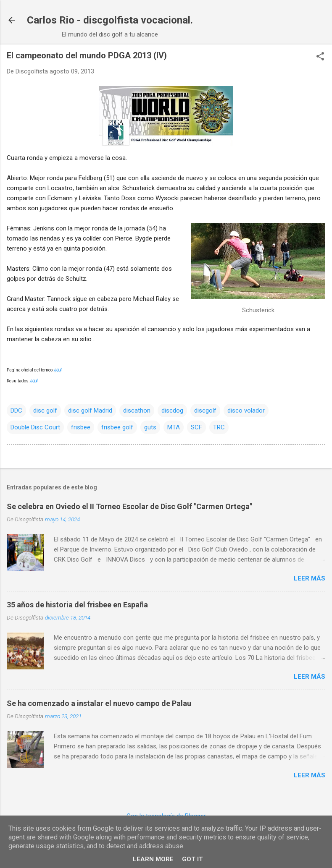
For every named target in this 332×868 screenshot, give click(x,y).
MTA (174, 427)
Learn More (153, 859)
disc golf (45, 410)
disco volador (246, 410)
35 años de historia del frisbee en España (77, 605)
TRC (219, 427)
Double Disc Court (35, 427)
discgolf (205, 410)
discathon (137, 410)
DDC (16, 410)
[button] (320, 57)
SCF (196, 427)
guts (150, 427)
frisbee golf (117, 427)
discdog (172, 410)
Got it (192, 859)
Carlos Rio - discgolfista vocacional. (110, 20)
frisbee (81, 427)
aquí (58, 370)
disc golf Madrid (90, 410)
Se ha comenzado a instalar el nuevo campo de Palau (99, 703)
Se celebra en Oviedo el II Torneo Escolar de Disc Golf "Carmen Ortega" (129, 506)
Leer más (310, 578)
